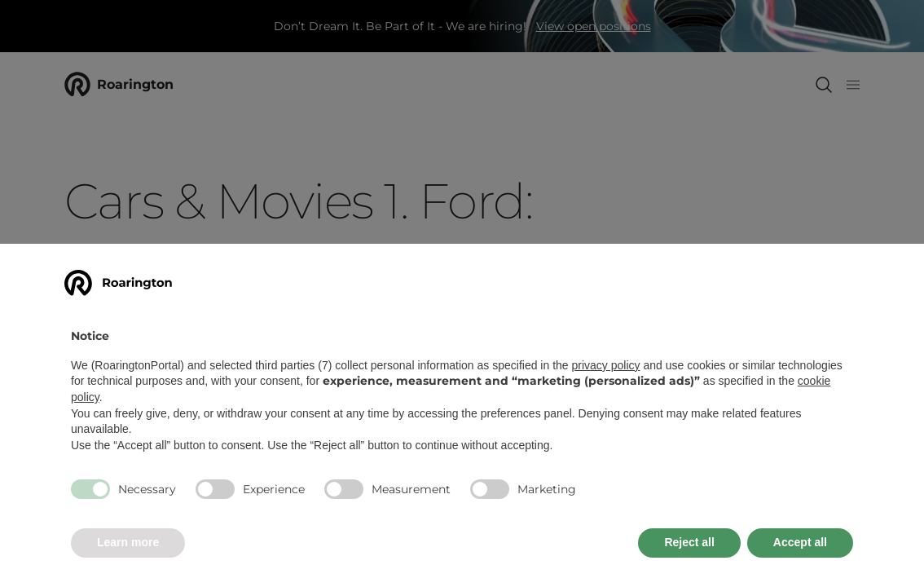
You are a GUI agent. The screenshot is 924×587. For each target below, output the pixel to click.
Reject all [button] (689, 542)
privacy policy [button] (606, 365)
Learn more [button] (128, 542)
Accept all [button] (800, 542)
